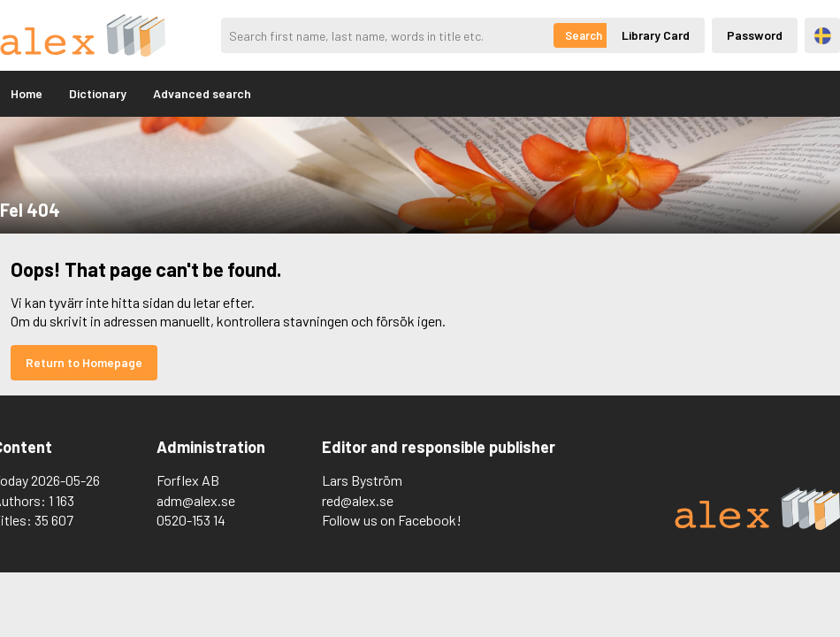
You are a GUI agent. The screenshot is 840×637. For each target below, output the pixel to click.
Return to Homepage (84, 362)
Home (27, 93)
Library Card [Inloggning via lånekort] (656, 35)
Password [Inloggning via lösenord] (755, 35)
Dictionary (98, 93)
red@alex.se (358, 500)
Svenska (823, 36)
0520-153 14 (191, 520)
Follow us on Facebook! (392, 520)
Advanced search (202, 93)
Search (584, 35)
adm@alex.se (196, 500)
